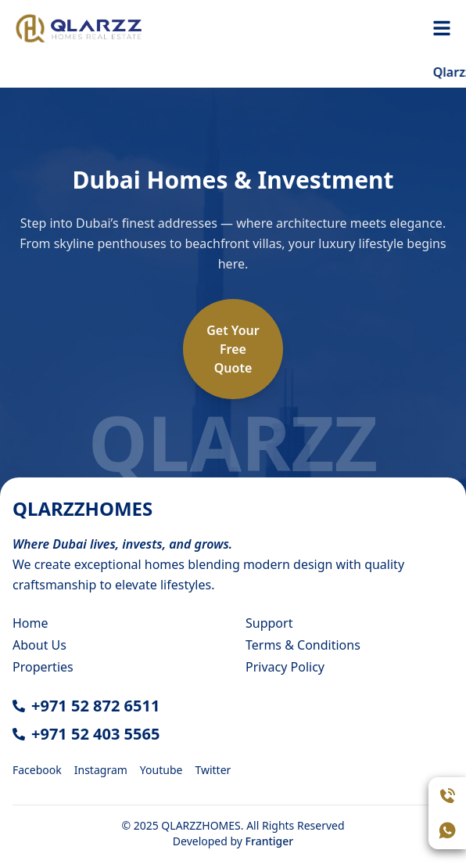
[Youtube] (161, 769)
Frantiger (270, 841)
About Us (39, 645)
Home (30, 623)
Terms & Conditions (303, 645)
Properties (43, 667)
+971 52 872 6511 (95, 706)
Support (269, 623)
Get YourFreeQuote (233, 349)
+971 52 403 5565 (95, 734)
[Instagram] (101, 769)
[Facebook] (37, 769)
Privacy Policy (285, 667)
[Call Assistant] (447, 796)
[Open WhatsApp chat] (447, 830)
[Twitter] (213, 769)
